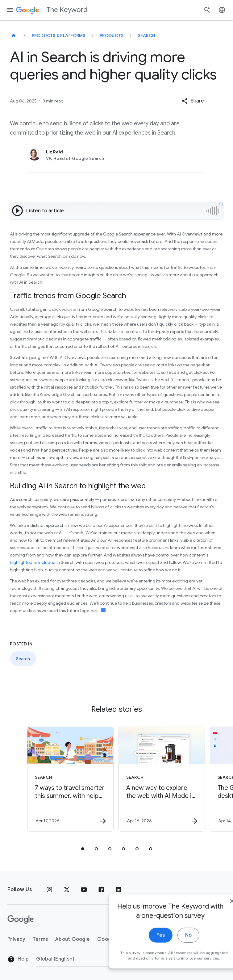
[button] (193, 101)
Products (112, 35)
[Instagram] (49, 890)
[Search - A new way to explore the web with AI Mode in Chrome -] (162, 779)
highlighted (21, 562)
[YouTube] (84, 890)
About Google (73, 939)
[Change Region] (86, 959)
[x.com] (67, 890)
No (170, 943)
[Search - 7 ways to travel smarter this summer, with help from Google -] (70, 779)
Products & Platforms (59, 35)
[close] (214, 909)
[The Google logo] (21, 920)
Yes (142, 943)
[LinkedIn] (119, 890)
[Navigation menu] (10, 10)
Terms (40, 939)
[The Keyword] (14, 35)
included (47, 562)
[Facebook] (101, 890)
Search (147, 35)
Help (18, 959)
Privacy (16, 939)
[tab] (83, 849)
